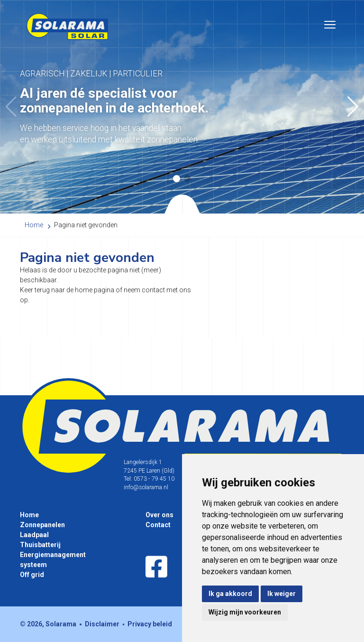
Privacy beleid (150, 624)
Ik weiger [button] (282, 594)
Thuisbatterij (40, 545)
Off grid (32, 575)
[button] (353, 107)
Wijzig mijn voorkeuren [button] (245, 612)
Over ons (159, 515)
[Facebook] (156, 568)
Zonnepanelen (42, 525)
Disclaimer (102, 624)
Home (29, 515)
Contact (158, 525)
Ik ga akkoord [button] (230, 594)
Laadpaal (34, 535)
